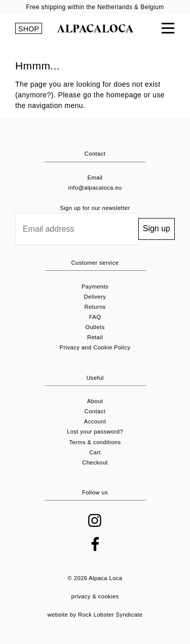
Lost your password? (95, 432)
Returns (95, 307)
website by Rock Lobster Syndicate (95, 615)
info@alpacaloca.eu (95, 188)
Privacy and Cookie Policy (95, 347)
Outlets (95, 327)
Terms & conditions (95, 442)
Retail (95, 337)
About (95, 401)
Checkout (95, 462)
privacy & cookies (95, 596)
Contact (95, 411)
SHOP (29, 29)
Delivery (95, 297)
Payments (95, 287)
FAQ (95, 317)
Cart (95, 452)
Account (95, 421)
